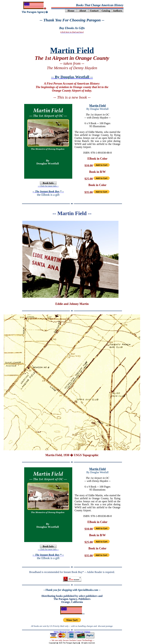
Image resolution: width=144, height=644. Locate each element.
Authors (87, 632)
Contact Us (79, 632)
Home (56, 632)
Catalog (71, 632)
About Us (63, 632)
